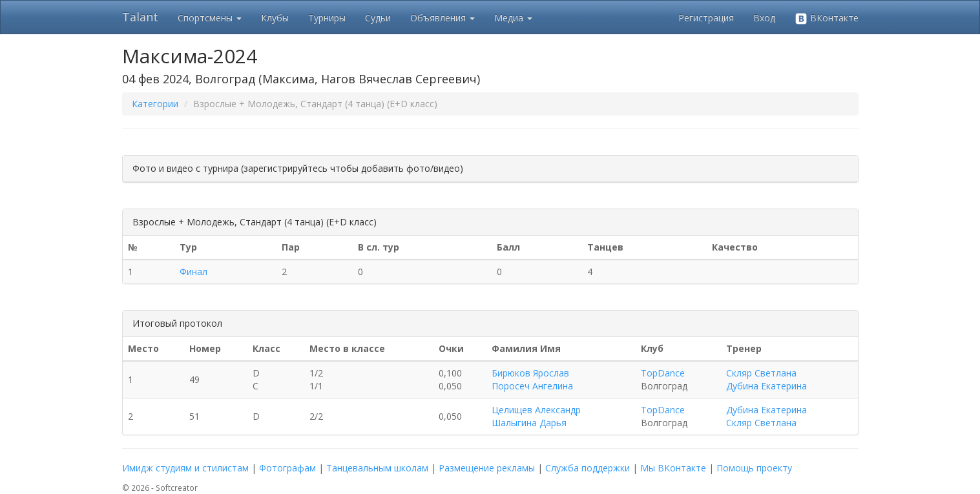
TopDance (663, 373)
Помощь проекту (754, 468)
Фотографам (287, 468)
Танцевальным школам (377, 468)
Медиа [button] (513, 18)
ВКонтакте (827, 18)
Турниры (327, 18)
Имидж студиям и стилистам (185, 468)
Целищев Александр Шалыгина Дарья (536, 416)
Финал (193, 272)
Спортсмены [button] (210, 18)
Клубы (275, 18)
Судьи (378, 18)
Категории (155, 104)
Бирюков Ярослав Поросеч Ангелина (532, 379)
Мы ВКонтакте (673, 468)
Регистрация (706, 18)
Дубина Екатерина (766, 386)
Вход (764, 18)
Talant (140, 17)
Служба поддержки (588, 468)
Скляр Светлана (761, 373)
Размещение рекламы (487, 468)
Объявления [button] (443, 18)
